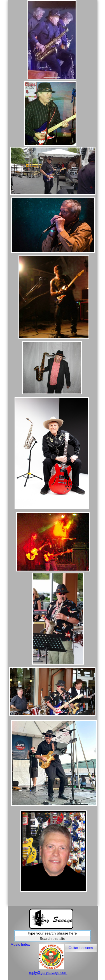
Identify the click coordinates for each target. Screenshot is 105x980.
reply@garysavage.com (48, 973)
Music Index (20, 944)
